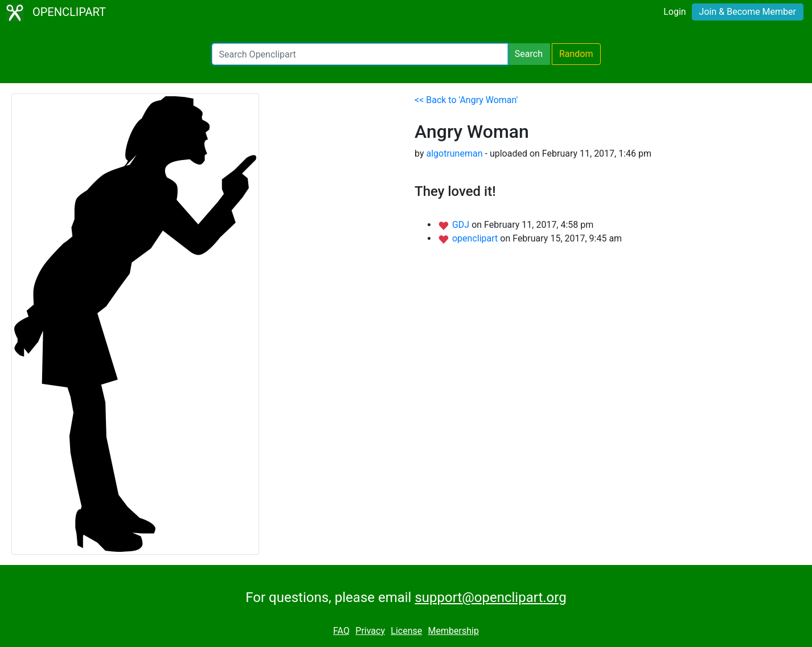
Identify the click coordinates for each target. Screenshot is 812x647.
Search (529, 54)
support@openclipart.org (490, 597)
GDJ (462, 225)
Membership (454, 631)
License (406, 631)
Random (576, 54)
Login (674, 12)
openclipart (476, 238)
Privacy (370, 631)
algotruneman (454, 153)
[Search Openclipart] (360, 54)
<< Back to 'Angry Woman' (466, 100)
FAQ (341, 631)
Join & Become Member (748, 12)
